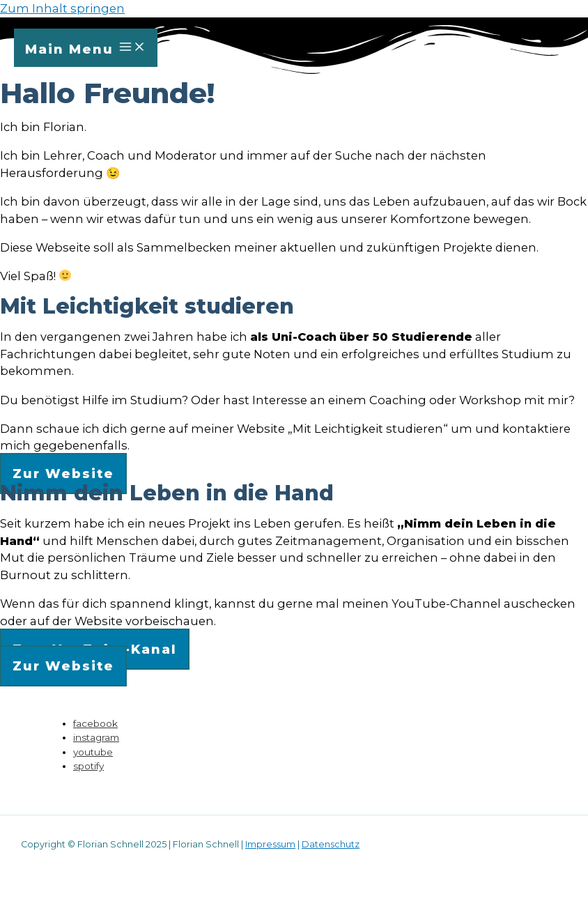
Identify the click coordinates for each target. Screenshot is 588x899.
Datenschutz (331, 844)
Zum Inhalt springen (62, 8)
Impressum (270, 844)
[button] (63, 474)
